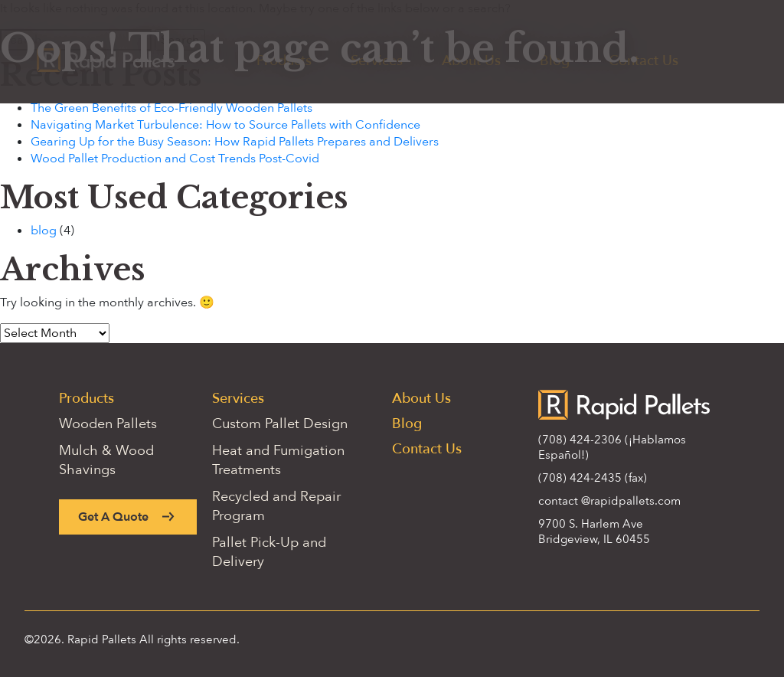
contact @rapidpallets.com (609, 501)
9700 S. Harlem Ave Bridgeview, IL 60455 (594, 531)
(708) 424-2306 (580, 440)
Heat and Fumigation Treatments (278, 460)
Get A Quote (113, 517)
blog (44, 231)
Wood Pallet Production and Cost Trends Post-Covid (175, 159)
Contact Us (427, 449)
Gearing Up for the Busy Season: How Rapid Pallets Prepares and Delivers (235, 142)
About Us (421, 399)
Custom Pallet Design (280, 424)
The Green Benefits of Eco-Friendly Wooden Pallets (171, 108)
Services (238, 399)
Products (87, 399)
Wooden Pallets (108, 424)
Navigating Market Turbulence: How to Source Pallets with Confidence (225, 125)
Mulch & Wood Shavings (106, 460)
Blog (407, 424)
